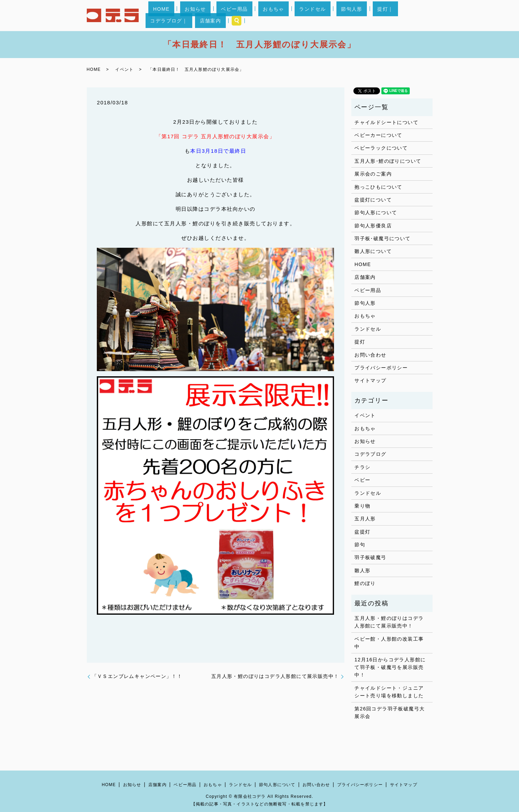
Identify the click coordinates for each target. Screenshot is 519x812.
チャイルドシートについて (386, 122)
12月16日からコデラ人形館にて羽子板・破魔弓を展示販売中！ (390, 667)
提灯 (360, 342)
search (424, 16)
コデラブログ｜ (371, 16)
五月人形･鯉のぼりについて (388, 161)
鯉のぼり (365, 583)
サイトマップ (370, 380)
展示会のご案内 (373, 174)
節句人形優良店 (373, 226)
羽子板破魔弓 (370, 557)
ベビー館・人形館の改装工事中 (389, 643)
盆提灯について (373, 200)
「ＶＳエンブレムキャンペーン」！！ (137, 676)
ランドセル (287, 16)
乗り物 (362, 506)
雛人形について (373, 251)
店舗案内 (403, 16)
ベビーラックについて (381, 148)
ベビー (362, 480)
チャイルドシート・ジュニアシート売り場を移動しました (389, 692)
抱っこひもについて (378, 187)
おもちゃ (257, 16)
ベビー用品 (227, 16)
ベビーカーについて (378, 135)
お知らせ (197, 16)
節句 (360, 545)
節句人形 (317, 16)
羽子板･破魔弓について (382, 238)
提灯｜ (341, 16)
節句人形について (376, 213)
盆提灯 (362, 532)
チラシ (362, 467)
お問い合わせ (370, 355)
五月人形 (365, 519)
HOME (173, 16)
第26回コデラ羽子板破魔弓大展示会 (390, 712)
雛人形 (362, 570)
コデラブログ (370, 454)
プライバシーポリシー (381, 368)
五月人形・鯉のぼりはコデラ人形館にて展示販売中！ (275, 676)
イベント (124, 69)
